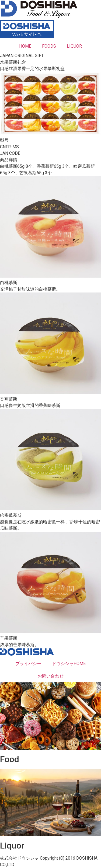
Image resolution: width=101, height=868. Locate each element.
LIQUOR (74, 46)
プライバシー (28, 664)
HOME (25, 46)
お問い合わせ (51, 676)
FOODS (49, 46)
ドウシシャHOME (69, 664)
